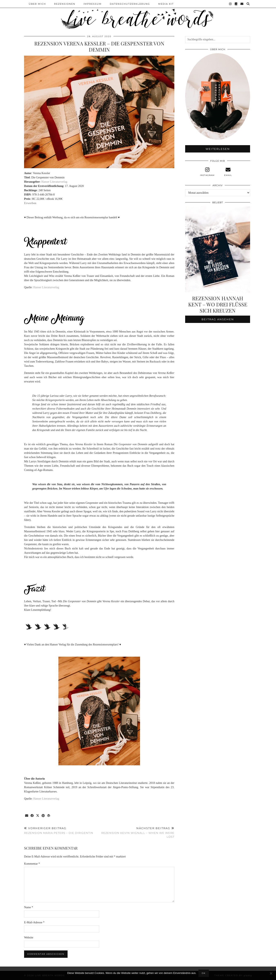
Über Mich (37, 4)
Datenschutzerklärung (130, 4)
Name (29, 907)
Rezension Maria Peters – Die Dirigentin (59, 830)
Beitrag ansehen (218, 319)
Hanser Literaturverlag (54, 182)
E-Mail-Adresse (34, 922)
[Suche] (248, 4)
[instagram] (207, 172)
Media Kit (166, 4)
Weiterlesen (218, 149)
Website (29, 937)
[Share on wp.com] (49, 816)
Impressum (93, 4)
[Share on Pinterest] (43, 816)
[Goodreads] (236, 4)
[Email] (242, 4)
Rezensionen (65, 4)
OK (204, 973)
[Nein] (271, 973)
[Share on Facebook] (32, 816)
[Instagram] (230, 4)
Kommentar (32, 864)
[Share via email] (27, 816)
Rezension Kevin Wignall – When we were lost (137, 832)
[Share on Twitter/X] (38, 816)
